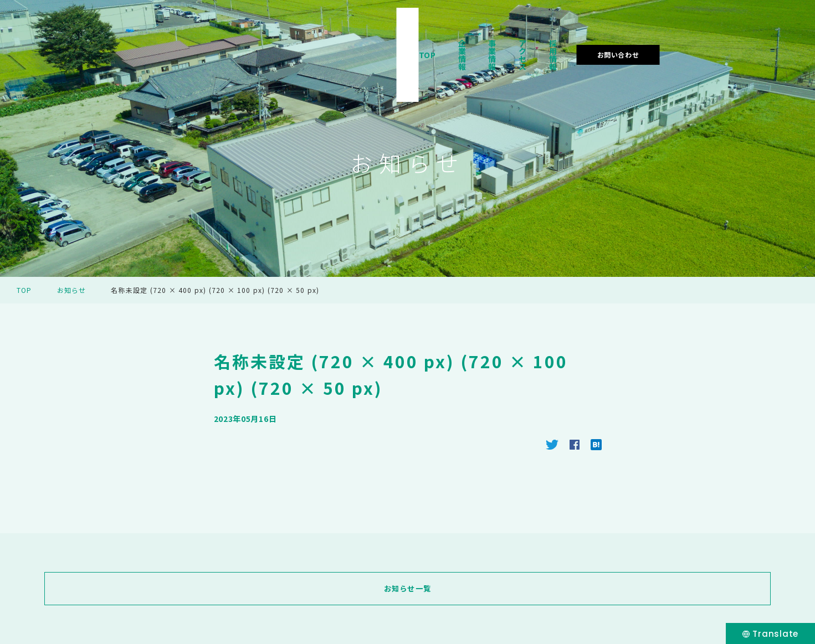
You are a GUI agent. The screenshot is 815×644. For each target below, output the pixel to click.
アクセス (605, 41)
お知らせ (72, 290)
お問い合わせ (736, 41)
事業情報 (550, 41)
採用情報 (659, 41)
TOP (448, 41)
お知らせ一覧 (407, 589)
